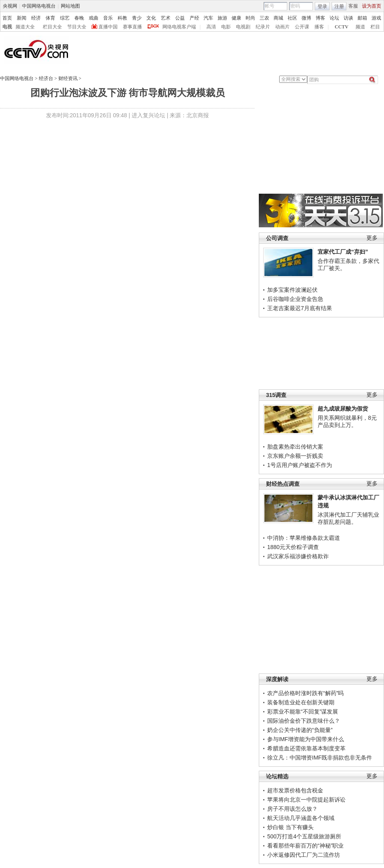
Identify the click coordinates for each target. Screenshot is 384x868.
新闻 (22, 18)
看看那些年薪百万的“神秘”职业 (305, 846)
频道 (360, 27)
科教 (122, 18)
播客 (319, 27)
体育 (50, 18)
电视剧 (243, 27)
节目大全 (77, 27)
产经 (194, 18)
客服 (353, 6)
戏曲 (94, 18)
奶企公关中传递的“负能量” (300, 730)
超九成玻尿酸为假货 (343, 409)
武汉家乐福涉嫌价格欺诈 (298, 556)
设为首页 (372, 6)
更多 (372, 238)
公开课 (302, 27)
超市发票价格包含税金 (295, 790)
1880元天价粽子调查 (293, 547)
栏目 (375, 27)
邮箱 (362, 18)
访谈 (348, 18)
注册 (339, 6)
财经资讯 (68, 78)
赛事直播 (132, 27)
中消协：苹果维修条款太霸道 (304, 538)
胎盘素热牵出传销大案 (295, 447)
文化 (151, 18)
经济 (36, 18)
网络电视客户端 (179, 27)
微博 (306, 18)
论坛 (334, 18)
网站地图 (70, 6)
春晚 (79, 18)
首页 (7, 18)
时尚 (250, 18)
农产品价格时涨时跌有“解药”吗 (305, 693)
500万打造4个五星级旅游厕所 (304, 836)
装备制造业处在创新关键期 (301, 702)
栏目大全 (52, 27)
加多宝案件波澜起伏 (292, 290)
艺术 (166, 18)
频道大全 (25, 27)
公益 (180, 18)
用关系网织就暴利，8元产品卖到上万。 (347, 421)
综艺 (65, 18)
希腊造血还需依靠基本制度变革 (306, 748)
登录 (322, 6)
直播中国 (108, 27)
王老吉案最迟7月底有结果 (300, 308)
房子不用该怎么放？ (292, 809)
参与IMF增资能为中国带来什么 (306, 739)
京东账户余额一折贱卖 (295, 456)
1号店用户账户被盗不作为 (300, 465)
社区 (292, 18)
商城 (278, 18)
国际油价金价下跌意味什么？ (304, 721)
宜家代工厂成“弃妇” (343, 252)
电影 (226, 27)
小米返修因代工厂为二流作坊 (304, 855)
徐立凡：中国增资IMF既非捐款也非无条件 (320, 758)
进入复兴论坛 (148, 115)
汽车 (208, 18)
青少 (137, 18)
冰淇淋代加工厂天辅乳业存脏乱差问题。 (348, 518)
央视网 (10, 6)
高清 (211, 27)
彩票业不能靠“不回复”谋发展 (303, 712)
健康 (236, 18)
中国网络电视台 (39, 6)
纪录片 (263, 27)
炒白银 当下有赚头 (290, 827)
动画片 (282, 27)
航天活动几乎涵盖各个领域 (301, 818)
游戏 (376, 18)
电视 (7, 27)
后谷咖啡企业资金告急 (295, 299)
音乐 (108, 18)
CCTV (342, 27)
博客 (320, 18)
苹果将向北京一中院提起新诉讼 (306, 800)
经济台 (46, 78)
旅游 (222, 18)
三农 (264, 18)
